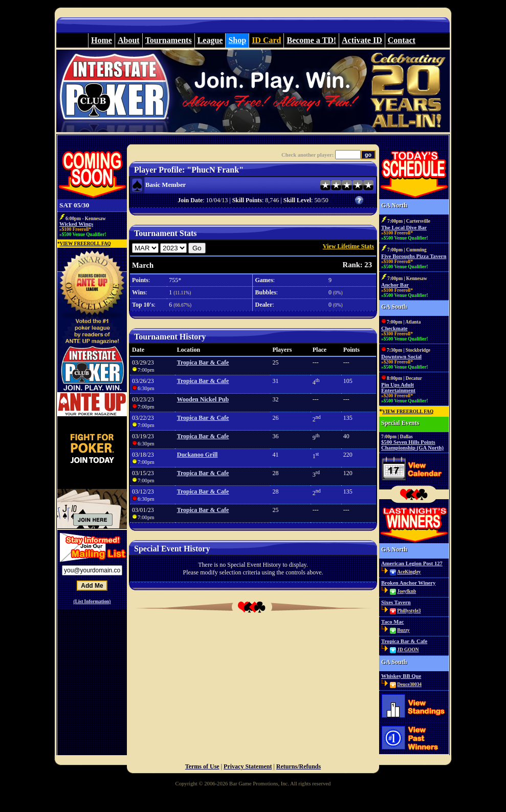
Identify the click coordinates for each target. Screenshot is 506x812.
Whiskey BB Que (401, 676)
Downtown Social (401, 357)
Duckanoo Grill (197, 455)
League (210, 40)
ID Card (266, 40)
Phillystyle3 (409, 611)
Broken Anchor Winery (408, 583)
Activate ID (362, 40)
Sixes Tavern (396, 602)
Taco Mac (392, 622)
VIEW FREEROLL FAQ (85, 244)
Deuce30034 (409, 685)
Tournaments (169, 40)
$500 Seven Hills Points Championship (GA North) (412, 445)
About (129, 40)
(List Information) (92, 602)
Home (102, 40)
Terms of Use (202, 766)
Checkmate (394, 328)
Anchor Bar (395, 285)
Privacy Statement (248, 766)
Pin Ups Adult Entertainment (398, 388)
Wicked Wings (76, 224)
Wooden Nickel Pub (203, 399)
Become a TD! (311, 40)
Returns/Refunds (299, 766)
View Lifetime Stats (348, 246)
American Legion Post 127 (412, 563)
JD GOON (408, 650)
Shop (237, 40)
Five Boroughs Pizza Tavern (414, 256)
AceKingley (409, 572)
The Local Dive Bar (404, 228)
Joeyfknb (406, 591)
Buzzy (403, 630)
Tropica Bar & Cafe (203, 362)
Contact (402, 40)
